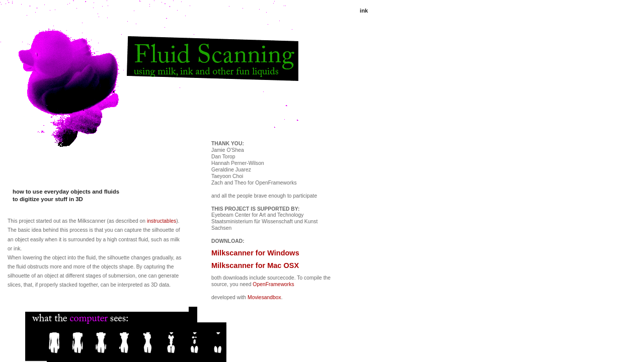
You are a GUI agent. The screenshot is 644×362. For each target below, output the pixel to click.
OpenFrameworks (273, 284)
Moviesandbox (264, 297)
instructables (162, 221)
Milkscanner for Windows (255, 253)
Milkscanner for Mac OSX (255, 265)
